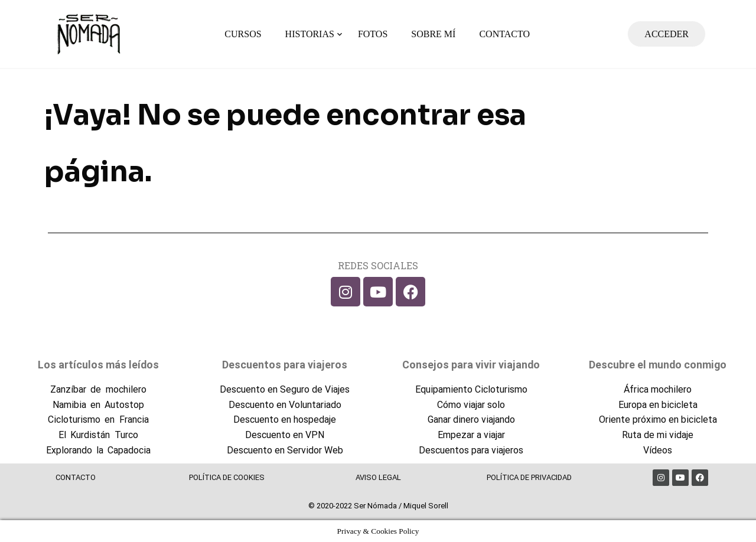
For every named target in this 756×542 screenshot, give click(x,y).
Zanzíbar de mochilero (98, 389)
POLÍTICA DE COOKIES (227, 477)
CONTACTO (504, 34)
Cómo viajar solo (471, 405)
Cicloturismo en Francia (98, 419)
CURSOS (243, 34)
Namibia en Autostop (98, 405)
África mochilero (658, 389)
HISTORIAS (310, 34)
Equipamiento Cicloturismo (471, 389)
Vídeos (658, 450)
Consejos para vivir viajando (471, 365)
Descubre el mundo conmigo (658, 365)
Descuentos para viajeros (285, 365)
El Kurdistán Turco (98, 435)
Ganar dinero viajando (471, 419)
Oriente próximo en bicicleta (658, 419)
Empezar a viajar (471, 435)
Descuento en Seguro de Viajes (285, 389)
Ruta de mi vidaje (658, 435)
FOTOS (373, 34)
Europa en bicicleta (658, 405)
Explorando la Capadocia (98, 450)
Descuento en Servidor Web (285, 450)
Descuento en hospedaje (285, 419)
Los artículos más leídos (98, 365)
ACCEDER (667, 34)
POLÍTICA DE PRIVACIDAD (529, 477)
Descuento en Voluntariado (285, 405)
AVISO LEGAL (378, 477)
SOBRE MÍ (433, 34)
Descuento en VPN (285, 435)
